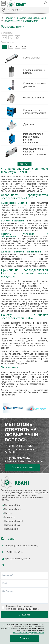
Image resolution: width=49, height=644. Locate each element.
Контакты (8, 539)
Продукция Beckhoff (14, 521)
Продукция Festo (12, 21)
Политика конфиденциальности (29, 632)
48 (17, 47)
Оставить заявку (23, 467)
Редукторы (9, 517)
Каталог (9, 18)
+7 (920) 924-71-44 (17, 458)
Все (24, 47)
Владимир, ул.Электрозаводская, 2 (23, 545)
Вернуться (24, 164)
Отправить (25, 615)
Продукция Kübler (13, 505)
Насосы (8, 513)
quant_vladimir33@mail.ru (18, 559)
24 (11, 47)
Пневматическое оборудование (31, 18)
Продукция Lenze (13, 509)
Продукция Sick (12, 529)
